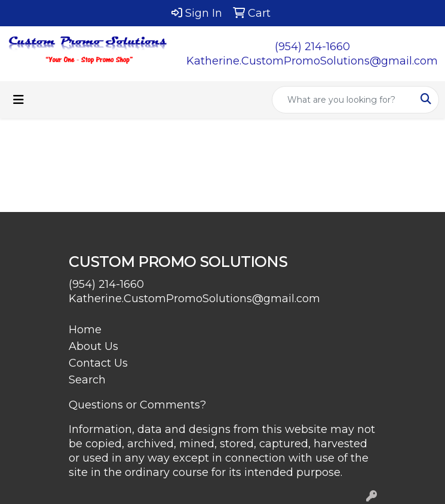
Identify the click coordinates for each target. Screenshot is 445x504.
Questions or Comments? (137, 405)
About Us (93, 346)
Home (85, 330)
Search (87, 380)
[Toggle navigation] (19, 100)
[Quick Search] (343, 100)
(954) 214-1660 (312, 47)
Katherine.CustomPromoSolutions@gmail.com (312, 61)
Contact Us (98, 363)
